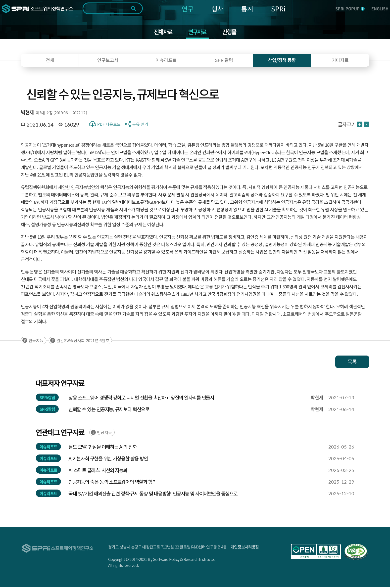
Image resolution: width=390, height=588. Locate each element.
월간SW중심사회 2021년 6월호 (83, 341)
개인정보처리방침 (245, 548)
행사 (217, 9)
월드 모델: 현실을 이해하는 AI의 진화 (102, 448)
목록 (352, 363)
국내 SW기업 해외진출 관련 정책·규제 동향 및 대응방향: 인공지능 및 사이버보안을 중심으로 (153, 494)
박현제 (27, 113)
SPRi (278, 9)
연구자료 (198, 32)
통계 (247, 9)
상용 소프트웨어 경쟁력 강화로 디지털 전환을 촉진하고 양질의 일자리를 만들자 (141, 398)
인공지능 (36, 341)
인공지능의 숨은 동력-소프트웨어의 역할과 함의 (112, 483)
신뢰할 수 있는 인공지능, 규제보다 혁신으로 (109, 410)
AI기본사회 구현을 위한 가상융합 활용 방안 (108, 459)
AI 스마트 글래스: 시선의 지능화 (98, 471)
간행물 (231, 32)
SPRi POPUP (350, 8)
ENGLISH (380, 8)
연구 (188, 9)
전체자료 (162, 32)
